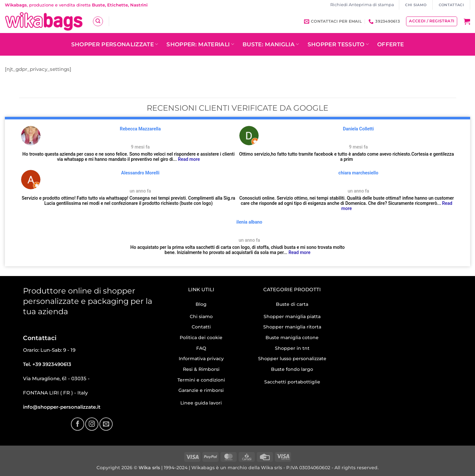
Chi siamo (201, 316)
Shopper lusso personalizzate (292, 359)
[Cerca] (98, 21)
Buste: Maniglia (271, 44)
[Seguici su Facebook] (77, 424)
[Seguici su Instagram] (92, 424)
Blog (201, 304)
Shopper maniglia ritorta (292, 327)
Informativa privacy (201, 359)
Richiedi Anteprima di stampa (362, 5)
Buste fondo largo (292, 369)
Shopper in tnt (292, 348)
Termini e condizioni (201, 380)
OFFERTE (390, 44)
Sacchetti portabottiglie (292, 382)
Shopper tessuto (338, 44)
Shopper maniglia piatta (292, 316)
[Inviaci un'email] (106, 424)
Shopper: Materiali (200, 44)
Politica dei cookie (201, 338)
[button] (467, 21)
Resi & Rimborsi (201, 369)
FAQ (201, 348)
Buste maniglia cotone (292, 338)
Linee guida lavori (201, 403)
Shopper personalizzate (115, 44)
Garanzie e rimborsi (201, 390)
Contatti (201, 327)
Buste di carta (292, 304)
